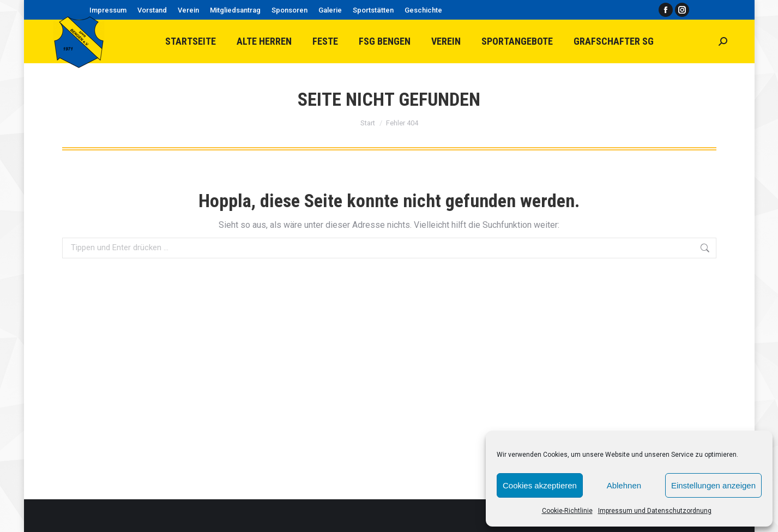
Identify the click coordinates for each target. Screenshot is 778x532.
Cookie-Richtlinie (567, 511)
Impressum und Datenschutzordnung (655, 511)
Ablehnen (624, 485)
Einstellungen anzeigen (713, 485)
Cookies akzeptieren (540, 485)
